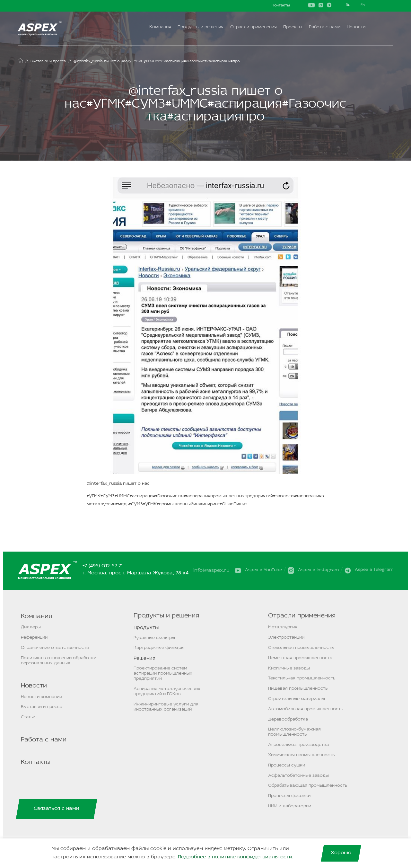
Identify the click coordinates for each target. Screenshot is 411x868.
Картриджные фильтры (159, 648)
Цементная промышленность (300, 658)
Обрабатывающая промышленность (308, 786)
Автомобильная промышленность (306, 709)
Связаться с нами (57, 809)
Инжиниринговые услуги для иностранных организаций (166, 707)
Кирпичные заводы (289, 668)
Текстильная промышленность (302, 678)
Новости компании (41, 697)
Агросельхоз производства (298, 745)
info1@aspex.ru (212, 571)
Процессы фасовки (289, 796)
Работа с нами (325, 27)
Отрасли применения (254, 27)
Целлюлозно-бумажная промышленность (294, 732)
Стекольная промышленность (301, 648)
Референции (34, 638)
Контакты (281, 5)
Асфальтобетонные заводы (298, 776)
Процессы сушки (287, 765)
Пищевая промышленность (298, 689)
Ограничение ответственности (55, 648)
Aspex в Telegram (374, 570)
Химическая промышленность (301, 755)
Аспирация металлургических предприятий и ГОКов (167, 691)
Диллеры (31, 627)
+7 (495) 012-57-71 (103, 566)
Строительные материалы (297, 699)
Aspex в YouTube (263, 570)
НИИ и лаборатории (290, 806)
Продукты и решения (201, 27)
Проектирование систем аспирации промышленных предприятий (163, 673)
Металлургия (283, 627)
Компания (160, 27)
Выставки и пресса (42, 707)
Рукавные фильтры (154, 638)
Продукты (146, 628)
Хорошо (341, 853)
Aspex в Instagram (318, 570)
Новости (356, 27)
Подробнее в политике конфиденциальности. (236, 857)
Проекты (293, 27)
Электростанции (286, 638)
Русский (348, 6)
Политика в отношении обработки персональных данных (59, 661)
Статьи (28, 717)
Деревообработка (288, 719)
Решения (144, 659)
